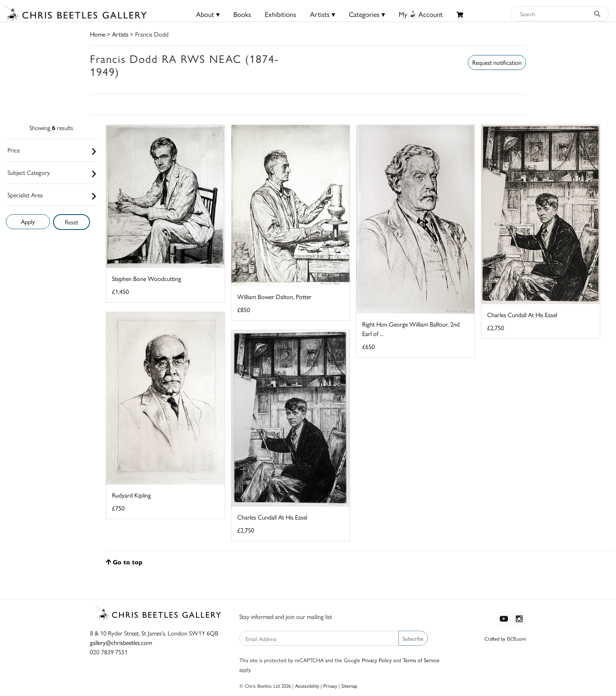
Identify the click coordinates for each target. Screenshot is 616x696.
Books (242, 14)
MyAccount (421, 14)
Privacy (330, 686)
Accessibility (307, 686)
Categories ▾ (367, 14)
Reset (71, 222)
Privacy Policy (377, 660)
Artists (120, 34)
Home (98, 34)
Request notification (497, 62)
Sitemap (349, 686)
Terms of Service (421, 660)
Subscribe (413, 638)
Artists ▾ (323, 14)
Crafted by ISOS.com (505, 638)
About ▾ (208, 14)
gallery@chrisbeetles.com (121, 642)
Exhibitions (280, 14)
